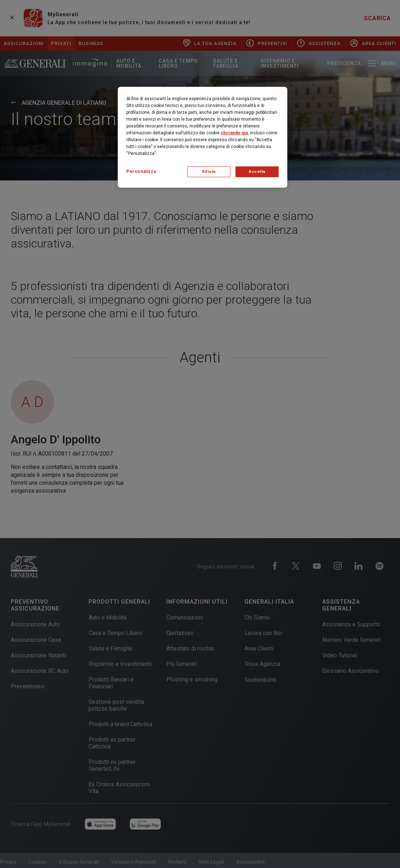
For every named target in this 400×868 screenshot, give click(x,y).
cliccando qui (234, 133)
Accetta (257, 172)
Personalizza (141, 171)
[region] (203, 137)
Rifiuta (209, 172)
